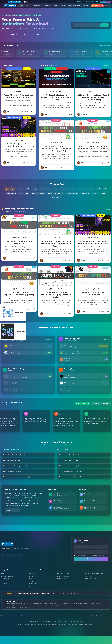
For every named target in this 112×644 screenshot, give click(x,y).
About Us (4, 591)
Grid (105, 189)
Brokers (64, 6)
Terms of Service (15, 624)
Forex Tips (62, 69)
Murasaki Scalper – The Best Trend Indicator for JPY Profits (19, 145)
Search (104, 25)
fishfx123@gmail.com (72, 632)
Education (50, 69)
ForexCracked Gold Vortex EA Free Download (93, 294)
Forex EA (28, 6)
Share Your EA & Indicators (66, 589)
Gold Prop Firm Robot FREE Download (19, 242)
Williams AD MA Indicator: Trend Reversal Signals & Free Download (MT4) (93, 97)
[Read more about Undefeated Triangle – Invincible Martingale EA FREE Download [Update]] (56, 130)
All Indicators (5, 586)
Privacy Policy (100, 563)
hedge (35, 189)
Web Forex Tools (74, 6)
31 (33, 163)
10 (70, 167)
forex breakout (11, 193)
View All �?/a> (107, 65)
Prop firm (91, 189)
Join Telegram (14, 2)
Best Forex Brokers (63, 582)
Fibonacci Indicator (38, 193)
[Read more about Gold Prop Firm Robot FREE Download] (19, 225)
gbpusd (95, 193)
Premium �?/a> (98, 6)
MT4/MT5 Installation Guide (94, 582)
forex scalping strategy (56, 193)
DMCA (23, 624)
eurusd (103, 193)
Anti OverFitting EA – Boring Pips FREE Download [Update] (93, 147)
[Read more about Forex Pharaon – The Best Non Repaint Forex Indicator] (19, 79)
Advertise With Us (91, 589)
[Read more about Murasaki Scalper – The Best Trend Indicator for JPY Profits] (19, 127)
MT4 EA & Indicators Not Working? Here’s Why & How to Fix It (56, 97)
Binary (57, 6)
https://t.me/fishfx (90, 632)
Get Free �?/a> (105, 2)
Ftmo (20, 189)
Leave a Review (82, 405)
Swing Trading (56, 197)
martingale (33, 582)
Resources (86, 6)
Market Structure (72, 193)
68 (32, 112)
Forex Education (62, 586)
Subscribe (91, 567)
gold (55, 189)
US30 (27, 189)
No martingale (45, 189)
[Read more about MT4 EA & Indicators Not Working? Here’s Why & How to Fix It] (56, 79)
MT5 (99, 189)
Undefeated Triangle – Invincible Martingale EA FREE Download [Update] (56, 149)
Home (21, 6)
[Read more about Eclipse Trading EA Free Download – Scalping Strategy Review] (56, 276)
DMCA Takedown (91, 586)
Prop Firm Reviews (63, 584)
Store (27, 69)
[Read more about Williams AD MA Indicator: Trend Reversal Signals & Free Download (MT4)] (93, 79)
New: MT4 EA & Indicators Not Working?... (88, 2)
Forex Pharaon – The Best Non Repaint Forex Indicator (19, 96)
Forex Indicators (14, 69)
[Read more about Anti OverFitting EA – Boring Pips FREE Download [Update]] (93, 130)
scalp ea (81, 189)
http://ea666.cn (35, 632)
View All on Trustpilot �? (101, 405)
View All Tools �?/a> (105, 46)
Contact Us (89, 584)
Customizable (24, 193)
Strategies (48, 6)
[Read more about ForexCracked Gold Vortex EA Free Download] (93, 276)
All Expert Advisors (7, 584)
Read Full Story (14, 517)
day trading (85, 193)
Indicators (38, 6)
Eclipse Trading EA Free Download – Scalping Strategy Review (56, 295)
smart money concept (67, 189)
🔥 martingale (10, 189)
